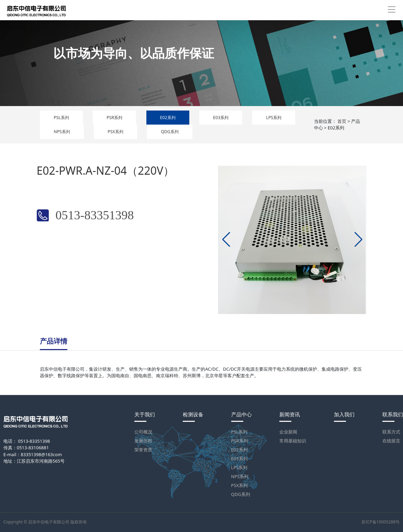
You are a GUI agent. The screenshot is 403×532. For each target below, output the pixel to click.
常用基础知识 (293, 441)
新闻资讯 (290, 414)
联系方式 (391, 432)
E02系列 (168, 118)
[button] (226, 240)
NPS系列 (62, 132)
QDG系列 (170, 132)
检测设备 (193, 414)
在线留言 (391, 441)
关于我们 (145, 414)
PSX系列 (115, 132)
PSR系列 (114, 118)
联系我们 (393, 414)
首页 (342, 121)
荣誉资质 (143, 450)
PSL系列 (61, 118)
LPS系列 (274, 118)
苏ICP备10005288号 (380, 522)
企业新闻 (288, 432)
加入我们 (344, 414)
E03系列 (221, 118)
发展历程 (143, 441)
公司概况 (143, 432)
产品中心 (242, 414)
